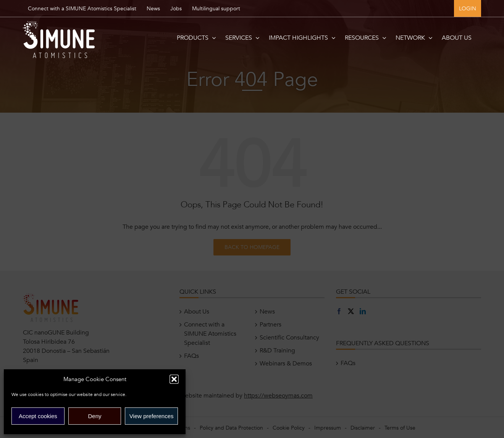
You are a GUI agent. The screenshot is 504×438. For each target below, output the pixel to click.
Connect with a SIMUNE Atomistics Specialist (82, 9)
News (153, 9)
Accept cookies (38, 416)
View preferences (152, 416)
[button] (174, 379)
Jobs (176, 9)
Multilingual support (216, 9)
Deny (94, 416)
